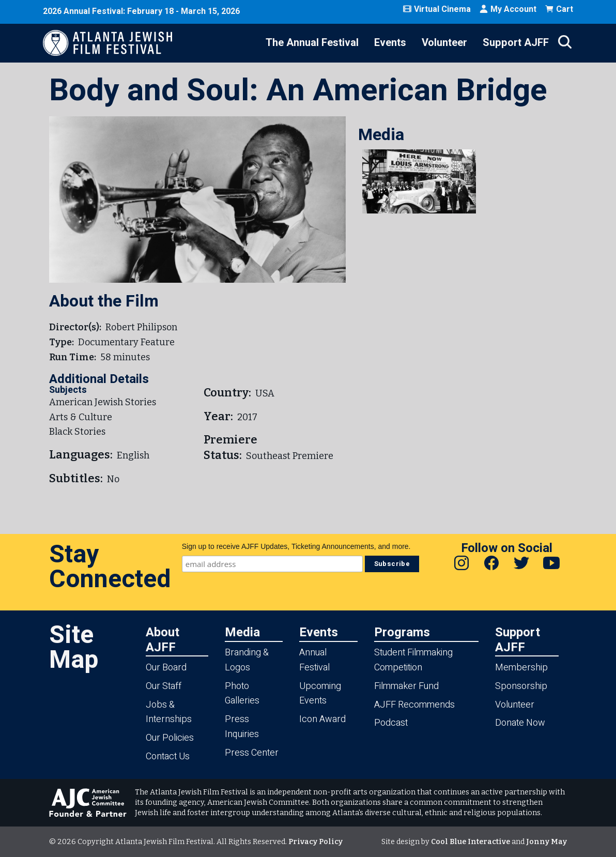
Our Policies (170, 738)
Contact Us (168, 756)
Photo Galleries (242, 694)
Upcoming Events (320, 694)
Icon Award (322, 719)
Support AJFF (516, 43)
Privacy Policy (315, 842)
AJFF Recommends (414, 705)
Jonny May (546, 842)
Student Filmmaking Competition (413, 660)
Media (242, 632)
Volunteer (444, 43)
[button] (419, 181)
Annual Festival (314, 660)
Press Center (252, 753)
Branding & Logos (247, 660)
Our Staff (164, 686)
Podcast (391, 723)
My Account (508, 9)
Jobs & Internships (169, 712)
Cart (559, 9)
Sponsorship (521, 686)
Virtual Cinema (437, 9)
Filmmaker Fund (406, 686)
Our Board (166, 668)
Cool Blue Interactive (471, 842)
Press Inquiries (242, 727)
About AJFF (163, 639)
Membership (521, 668)
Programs (402, 632)
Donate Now (520, 723)
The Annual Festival (312, 43)
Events (390, 43)
